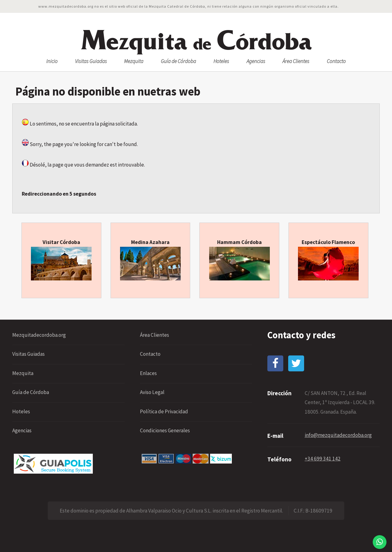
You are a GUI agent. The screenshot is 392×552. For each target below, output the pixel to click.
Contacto (336, 61)
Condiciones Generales (165, 430)
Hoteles (221, 61)
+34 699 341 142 (323, 459)
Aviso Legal (152, 392)
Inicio (52, 61)
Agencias (256, 61)
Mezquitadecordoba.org (39, 335)
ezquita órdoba (196, 41)
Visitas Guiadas (91, 61)
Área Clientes (296, 61)
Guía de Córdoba (178, 61)
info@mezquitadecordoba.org (338, 435)
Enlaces (148, 373)
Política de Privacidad (164, 411)
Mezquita (134, 61)
